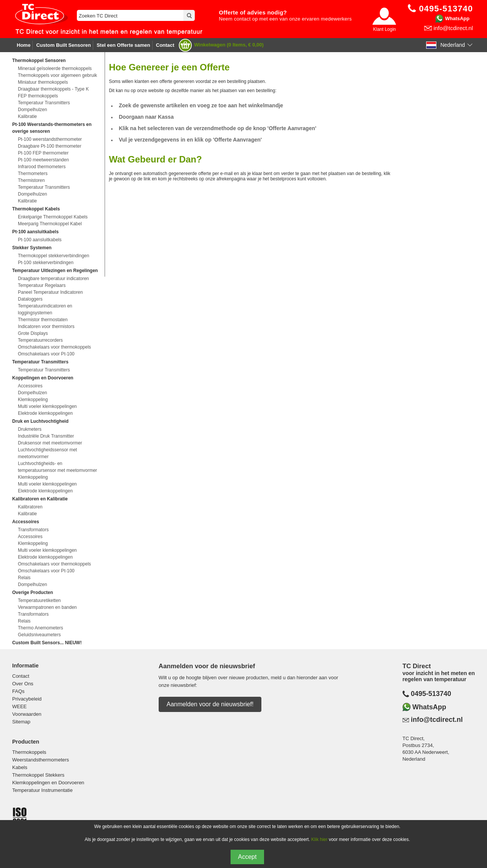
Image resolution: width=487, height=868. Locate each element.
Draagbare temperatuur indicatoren (53, 279)
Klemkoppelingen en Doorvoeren (48, 783)
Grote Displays (33, 333)
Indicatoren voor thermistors (46, 326)
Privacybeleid (27, 699)
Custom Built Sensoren (64, 45)
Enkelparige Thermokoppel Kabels (53, 217)
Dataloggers (30, 299)
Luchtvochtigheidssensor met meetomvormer (47, 453)
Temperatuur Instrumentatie (42, 790)
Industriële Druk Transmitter (46, 436)
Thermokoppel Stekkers (38, 775)
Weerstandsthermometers (41, 760)
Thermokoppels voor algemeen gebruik (57, 75)
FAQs (18, 691)
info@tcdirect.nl (453, 28)
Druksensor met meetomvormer (50, 443)
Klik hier (319, 839)
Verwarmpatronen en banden (47, 607)
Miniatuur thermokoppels (43, 82)
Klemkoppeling (33, 400)
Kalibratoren (30, 507)
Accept (247, 857)
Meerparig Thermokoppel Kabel (50, 224)
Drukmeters (30, 429)
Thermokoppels (29, 752)
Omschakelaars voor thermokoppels (54, 347)
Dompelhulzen (33, 110)
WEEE (19, 706)
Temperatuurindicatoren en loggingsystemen (45, 309)
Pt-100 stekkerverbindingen (46, 263)
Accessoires (30, 386)
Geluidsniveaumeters (39, 635)
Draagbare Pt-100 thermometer (50, 146)
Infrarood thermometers (42, 167)
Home (24, 45)
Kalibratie (27, 116)
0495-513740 (431, 694)
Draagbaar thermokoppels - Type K (53, 89)
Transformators (33, 530)
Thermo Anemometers (41, 628)
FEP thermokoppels (38, 96)
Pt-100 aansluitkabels (40, 240)
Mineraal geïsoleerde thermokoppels (55, 68)
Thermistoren (31, 180)
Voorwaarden (27, 714)
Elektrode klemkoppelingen (45, 413)
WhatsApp (457, 18)
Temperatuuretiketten (39, 600)
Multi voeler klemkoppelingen (47, 406)
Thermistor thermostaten (43, 320)
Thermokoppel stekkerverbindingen (53, 256)
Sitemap (21, 722)
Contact (165, 45)
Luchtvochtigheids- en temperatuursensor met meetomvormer (57, 467)
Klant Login (384, 29)
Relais (24, 578)
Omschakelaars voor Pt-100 (46, 354)
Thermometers (33, 174)
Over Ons (23, 684)
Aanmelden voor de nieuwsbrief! (210, 704)
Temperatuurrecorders (40, 340)
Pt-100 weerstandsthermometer (50, 139)
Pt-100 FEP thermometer (43, 153)
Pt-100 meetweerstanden (43, 160)
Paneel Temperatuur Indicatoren (50, 292)
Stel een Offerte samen (123, 45)
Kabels (20, 767)
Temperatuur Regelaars (42, 285)
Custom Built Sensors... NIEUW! (47, 643)
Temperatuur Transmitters (44, 103)
